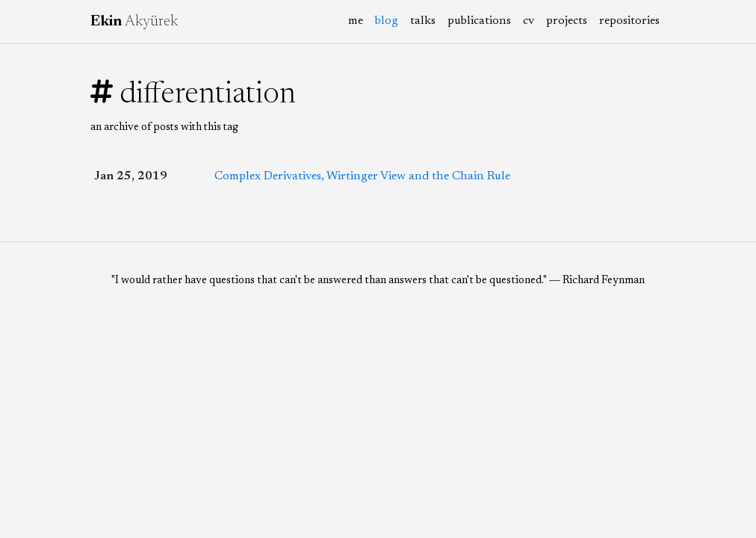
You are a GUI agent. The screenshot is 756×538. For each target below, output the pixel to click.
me (356, 21)
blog (390, 19)
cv (529, 21)
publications (479, 21)
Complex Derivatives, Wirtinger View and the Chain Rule (362, 176)
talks (423, 21)
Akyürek (134, 22)
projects (567, 21)
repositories (629, 21)
